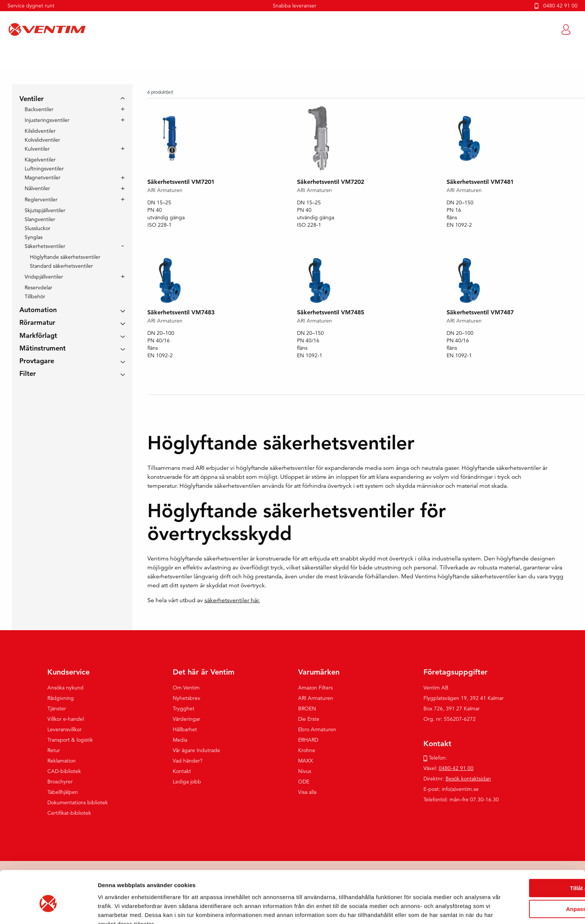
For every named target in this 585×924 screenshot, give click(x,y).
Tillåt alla (523, 853)
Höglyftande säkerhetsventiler (65, 257)
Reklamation (62, 761)
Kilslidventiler (40, 131)
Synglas (34, 238)
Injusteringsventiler (47, 121)
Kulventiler (37, 150)
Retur (54, 751)
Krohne (307, 751)
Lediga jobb (187, 782)
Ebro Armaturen (317, 730)
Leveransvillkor (65, 730)
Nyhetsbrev (187, 698)
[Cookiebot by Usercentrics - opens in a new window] (48, 909)
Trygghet (184, 709)
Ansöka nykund (65, 688)
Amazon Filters (315, 688)
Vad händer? (188, 761)
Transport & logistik (70, 740)
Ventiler (32, 99)
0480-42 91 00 (456, 769)
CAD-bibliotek (64, 771)
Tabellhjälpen (63, 792)
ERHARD (308, 740)
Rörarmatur (37, 323)
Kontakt (182, 771)
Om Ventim (186, 688)
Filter (28, 374)
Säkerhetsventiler (45, 247)
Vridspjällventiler (44, 277)
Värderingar (187, 719)
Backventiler (39, 110)
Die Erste (309, 719)
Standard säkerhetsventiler (61, 266)
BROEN (307, 709)
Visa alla (307, 792)
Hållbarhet (185, 730)
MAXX (306, 761)
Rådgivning (61, 698)
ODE (304, 782)
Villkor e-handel (66, 719)
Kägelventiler (40, 160)
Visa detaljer (114, 909)
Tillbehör (35, 297)
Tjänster (57, 709)
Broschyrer (60, 782)
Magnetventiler (43, 178)
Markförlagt (38, 336)
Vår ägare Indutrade (196, 751)
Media (180, 740)
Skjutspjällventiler (45, 211)
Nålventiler (37, 189)
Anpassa (523, 874)
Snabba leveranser (295, 6)
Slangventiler (40, 220)
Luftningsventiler (44, 169)
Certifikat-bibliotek (69, 813)
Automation (38, 310)
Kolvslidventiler (42, 140)
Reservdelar (38, 288)
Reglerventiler (41, 200)
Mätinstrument (43, 348)
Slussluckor (37, 229)
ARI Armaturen (316, 698)
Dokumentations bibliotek (78, 803)
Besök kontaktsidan (468, 779)
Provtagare (37, 362)
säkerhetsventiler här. (232, 601)
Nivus (305, 771)
